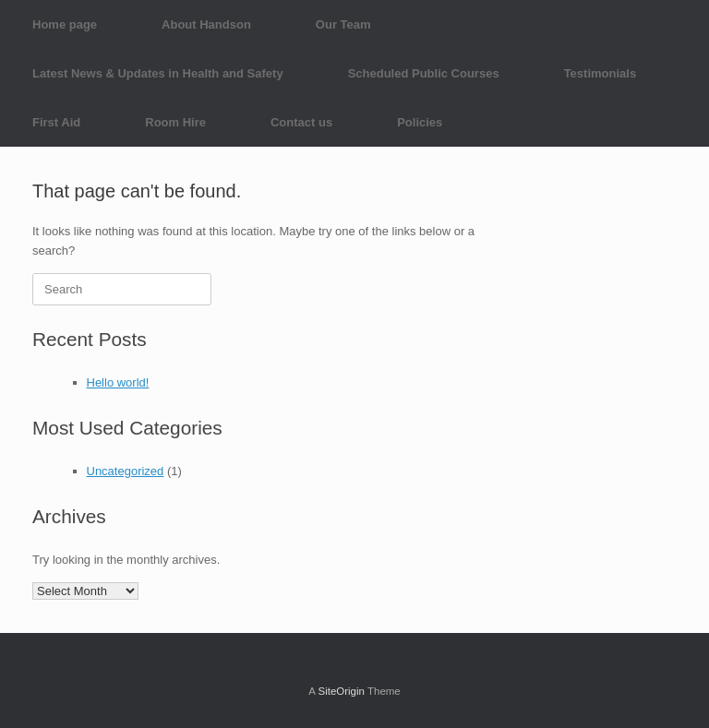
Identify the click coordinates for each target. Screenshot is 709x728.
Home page (65, 24)
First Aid (56, 122)
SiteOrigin (341, 691)
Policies (420, 122)
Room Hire (175, 122)
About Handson (206, 24)
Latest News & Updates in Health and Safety (158, 73)
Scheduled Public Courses (424, 73)
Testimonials (601, 73)
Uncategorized (126, 471)
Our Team (343, 24)
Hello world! (118, 382)
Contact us (301, 122)
